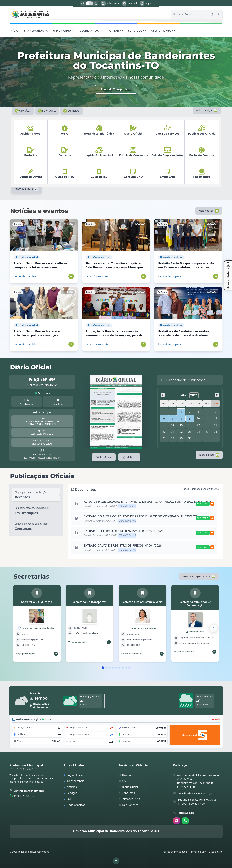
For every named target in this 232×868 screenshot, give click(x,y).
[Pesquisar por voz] (212, 14)
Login (146, 3)
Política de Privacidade (175, 852)
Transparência (74, 781)
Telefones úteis (129, 799)
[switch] (89, 3)
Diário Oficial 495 (127, 535)
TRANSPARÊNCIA (36, 31)
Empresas (71, 111)
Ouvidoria (127, 775)
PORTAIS (115, 31)
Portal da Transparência (116, 89)
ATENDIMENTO (163, 31)
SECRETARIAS (91, 31)
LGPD (69, 799)
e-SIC (124, 781)
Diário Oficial (128, 787)
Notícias (70, 787)
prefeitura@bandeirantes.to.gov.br (197, 793)
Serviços (71, 793)
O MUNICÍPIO (64, 31)
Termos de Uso (198, 852)
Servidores (47, 111)
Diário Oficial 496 (127, 506)
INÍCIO (14, 31)
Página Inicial (74, 775)
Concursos (127, 793)
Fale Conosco (129, 805)
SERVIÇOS (137, 31)
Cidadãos (23, 111)
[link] (88, 14)
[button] (213, 628)
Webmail (130, 3)
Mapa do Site (215, 852)
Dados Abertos (75, 805)
